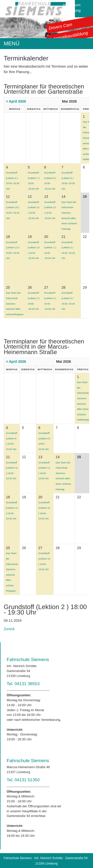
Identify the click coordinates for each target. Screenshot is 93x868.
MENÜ (12, 44)
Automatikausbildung (68, 36)
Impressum (72, 5)
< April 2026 (16, 101)
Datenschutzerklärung (63, 10)
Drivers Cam (61, 26)
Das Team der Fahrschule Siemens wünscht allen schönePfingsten (15, 303)
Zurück (9, 629)
